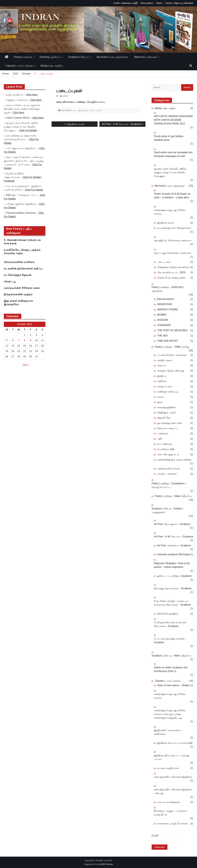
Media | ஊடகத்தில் (52, 66)
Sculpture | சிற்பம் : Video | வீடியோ (171, 656)
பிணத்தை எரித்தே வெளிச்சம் (173, 267)
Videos (159, 3)
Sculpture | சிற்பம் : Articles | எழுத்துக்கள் (167, 510)
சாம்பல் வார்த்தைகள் (169, 802)
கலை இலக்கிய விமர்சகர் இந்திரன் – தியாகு (173, 791)
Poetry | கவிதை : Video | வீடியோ (173, 496)
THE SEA (162, 336)
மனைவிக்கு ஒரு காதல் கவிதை (174, 460)
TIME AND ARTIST (168, 341)
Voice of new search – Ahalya (173, 685)
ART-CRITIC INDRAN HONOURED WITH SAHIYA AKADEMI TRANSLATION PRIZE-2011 (173, 120)
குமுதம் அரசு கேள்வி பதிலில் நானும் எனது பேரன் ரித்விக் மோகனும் (170, 172)
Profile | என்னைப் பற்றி (125, 3)
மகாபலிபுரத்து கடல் (168, 454)
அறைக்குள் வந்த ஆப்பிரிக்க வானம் (170, 696)
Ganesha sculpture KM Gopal (173, 554)
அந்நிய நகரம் (165, 360)
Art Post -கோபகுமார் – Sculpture (172, 524)
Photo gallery (147, 3)
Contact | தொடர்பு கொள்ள (179, 3)
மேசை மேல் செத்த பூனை (171, 278)
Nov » (26, 365)
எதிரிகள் (162, 381)
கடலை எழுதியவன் (168, 768)
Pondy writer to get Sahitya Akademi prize (169, 138)
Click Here (32, 95)
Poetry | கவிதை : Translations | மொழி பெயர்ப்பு (169, 485)
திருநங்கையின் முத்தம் (18, 294)
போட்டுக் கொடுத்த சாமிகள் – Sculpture (170, 641)
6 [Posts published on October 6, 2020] (13, 340)
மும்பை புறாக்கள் (167, 474)
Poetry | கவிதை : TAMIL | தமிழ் (172, 347)
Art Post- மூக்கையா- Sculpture (174, 545)
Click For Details (28, 130)
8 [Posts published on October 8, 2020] (25, 340)
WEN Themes (107, 864)
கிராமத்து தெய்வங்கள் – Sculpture (173, 588)
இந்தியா (162, 376)
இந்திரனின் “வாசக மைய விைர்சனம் (168, 732)
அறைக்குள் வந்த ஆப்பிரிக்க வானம (170, 212)
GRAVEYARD (165, 304)
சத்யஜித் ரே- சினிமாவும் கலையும (173, 240)
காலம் (161, 397)
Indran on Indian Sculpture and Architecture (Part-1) (171, 669)
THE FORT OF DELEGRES (172, 330)
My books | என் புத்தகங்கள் (112, 57)
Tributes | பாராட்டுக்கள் (19, 66)
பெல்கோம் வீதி (166, 449)
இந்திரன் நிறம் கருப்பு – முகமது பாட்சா (172, 757)
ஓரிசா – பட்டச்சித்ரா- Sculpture (174, 576)
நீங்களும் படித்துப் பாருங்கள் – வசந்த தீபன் (171, 813)
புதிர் (160, 439)
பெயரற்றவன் (165, 444)
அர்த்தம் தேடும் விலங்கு (171, 371)
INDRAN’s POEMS (168, 309)
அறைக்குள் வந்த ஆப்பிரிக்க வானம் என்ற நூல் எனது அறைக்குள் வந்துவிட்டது (170, 714)
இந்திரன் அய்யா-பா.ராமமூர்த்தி (175, 743)
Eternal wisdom (166, 299)
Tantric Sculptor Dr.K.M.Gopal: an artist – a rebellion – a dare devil (172, 196)
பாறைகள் (163, 433)
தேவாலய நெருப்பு (168, 428)
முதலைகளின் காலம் (169, 469)
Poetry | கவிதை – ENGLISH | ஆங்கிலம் (168, 289)
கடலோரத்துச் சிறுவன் (18, 275)
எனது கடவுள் (165, 386)
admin (65, 96)
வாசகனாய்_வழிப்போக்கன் (172, 823)
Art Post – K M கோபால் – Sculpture (174, 537)
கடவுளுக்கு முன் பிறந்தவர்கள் (174, 228)
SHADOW (163, 320)
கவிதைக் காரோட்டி (168, 392)
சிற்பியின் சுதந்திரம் (168, 614)
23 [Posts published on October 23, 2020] (31, 351)
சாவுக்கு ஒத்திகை (166, 407)
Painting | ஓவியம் (50, 57)
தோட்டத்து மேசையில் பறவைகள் (173, 253)
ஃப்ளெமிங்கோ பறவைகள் (172, 355)
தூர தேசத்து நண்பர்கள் (170, 423)
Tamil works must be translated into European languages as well (173, 154)
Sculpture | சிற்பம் (79, 57)
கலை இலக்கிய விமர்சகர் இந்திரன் (173, 777)
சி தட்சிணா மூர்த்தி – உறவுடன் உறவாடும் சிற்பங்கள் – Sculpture (172, 603)
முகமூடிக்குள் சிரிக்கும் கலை (22, 288)
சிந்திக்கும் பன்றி (166, 413)
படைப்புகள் (95, 110)
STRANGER (164, 325)
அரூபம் (162, 365)
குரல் (160, 402)
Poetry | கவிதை (23, 57)
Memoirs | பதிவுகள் (146, 57)
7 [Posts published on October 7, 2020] (19, 340)
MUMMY (162, 315)
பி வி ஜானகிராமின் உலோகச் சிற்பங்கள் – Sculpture (170, 624)
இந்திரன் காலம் (166, 223)
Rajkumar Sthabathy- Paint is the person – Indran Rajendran (172, 565)
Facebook (9, 181)
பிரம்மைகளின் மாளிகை (19, 262)
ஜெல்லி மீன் (164, 418)
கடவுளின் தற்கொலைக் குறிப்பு (23, 268)
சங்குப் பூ (10, 281)
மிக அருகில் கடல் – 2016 (171, 272)
